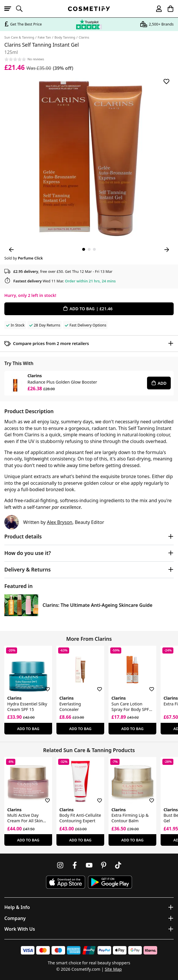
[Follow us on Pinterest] (104, 865)
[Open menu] (10, 9)
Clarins (84, 37)
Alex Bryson (60, 522)
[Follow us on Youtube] (89, 865)
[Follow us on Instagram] (60, 865)
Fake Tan (44, 37)
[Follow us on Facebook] (75, 865)
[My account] (156, 9)
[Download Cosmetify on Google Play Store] (110, 882)
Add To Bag (28, 729)
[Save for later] (166, 81)
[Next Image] (167, 250)
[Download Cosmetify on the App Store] (65, 882)
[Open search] (22, 9)
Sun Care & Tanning (19, 37)
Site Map (113, 969)
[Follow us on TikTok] (118, 865)
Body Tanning (65, 37)
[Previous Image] (11, 250)
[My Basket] (168, 9)
